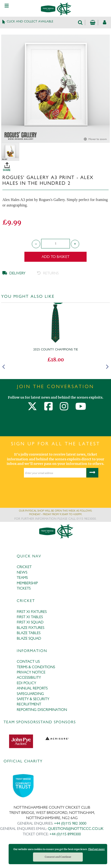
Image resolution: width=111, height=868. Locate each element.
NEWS (22, 572)
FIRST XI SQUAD (30, 622)
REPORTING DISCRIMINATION (42, 710)
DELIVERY (14, 273)
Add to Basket (55, 257)
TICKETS (24, 588)
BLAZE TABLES (29, 633)
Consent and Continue (58, 857)
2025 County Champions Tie (56, 349)
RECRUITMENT (29, 704)
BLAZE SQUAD (29, 638)
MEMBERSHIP (27, 583)
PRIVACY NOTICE (31, 672)
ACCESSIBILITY (29, 677)
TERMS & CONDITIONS (36, 667)
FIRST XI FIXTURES (32, 612)
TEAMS (22, 578)
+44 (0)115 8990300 (65, 834)
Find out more (97, 849)
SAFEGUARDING (30, 694)
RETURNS (48, 273)
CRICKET (24, 567)
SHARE (57, 165)
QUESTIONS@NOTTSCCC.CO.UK (76, 829)
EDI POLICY (26, 683)
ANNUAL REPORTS (32, 688)
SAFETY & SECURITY (33, 699)
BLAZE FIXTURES (31, 628)
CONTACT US (28, 661)
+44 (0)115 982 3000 (70, 823)
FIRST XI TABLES (30, 617)
